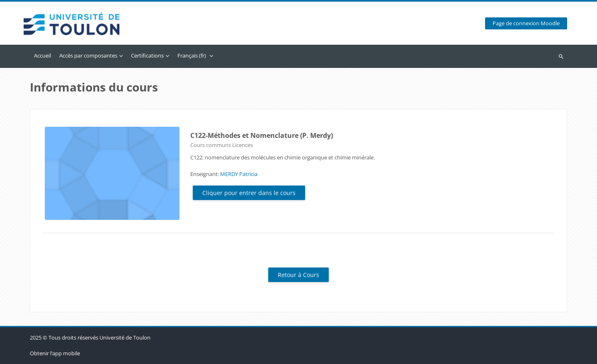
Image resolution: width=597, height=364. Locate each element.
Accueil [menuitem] (42, 55)
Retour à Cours (298, 275)
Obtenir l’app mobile (55, 353)
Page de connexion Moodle (526, 23)
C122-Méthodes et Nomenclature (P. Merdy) (262, 135)
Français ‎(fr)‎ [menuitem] (192, 55)
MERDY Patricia (239, 174)
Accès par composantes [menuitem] (88, 55)
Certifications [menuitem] (147, 55)
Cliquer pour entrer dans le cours (249, 193)
